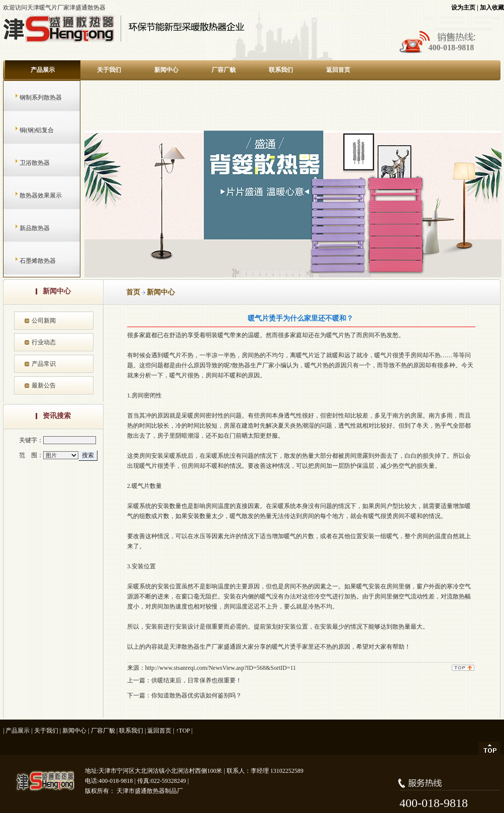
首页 (133, 292)
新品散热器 (25, 228)
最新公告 (44, 385)
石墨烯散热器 (28, 261)
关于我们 (109, 70)
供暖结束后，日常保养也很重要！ (196, 680)
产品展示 (43, 70)
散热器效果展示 (31, 195)
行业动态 (44, 342)
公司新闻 (44, 321)
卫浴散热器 (25, 163)
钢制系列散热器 (31, 97)
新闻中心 (166, 70)
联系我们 (281, 70)
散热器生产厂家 (253, 365)
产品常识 (44, 364)
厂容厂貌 (224, 70)
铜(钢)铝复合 (27, 130)
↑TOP (183, 731)
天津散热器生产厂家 (196, 647)
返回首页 (338, 70)
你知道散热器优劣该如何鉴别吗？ (196, 695)
